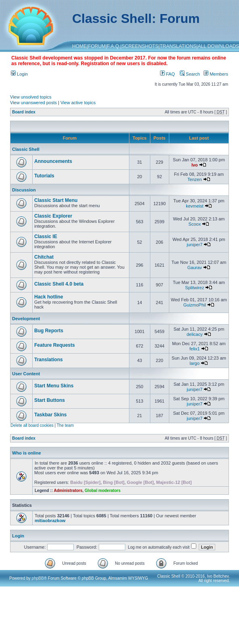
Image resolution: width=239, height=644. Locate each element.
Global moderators (103, 491)
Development (26, 319)
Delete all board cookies (32, 425)
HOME (79, 46)
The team (65, 425)
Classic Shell (26, 149)
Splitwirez (194, 288)
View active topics (78, 103)
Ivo (195, 165)
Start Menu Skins (54, 386)
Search (190, 74)
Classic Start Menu (56, 200)
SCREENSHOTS (140, 46)
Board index (24, 112)
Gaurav (195, 267)
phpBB (38, 578)
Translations (49, 360)
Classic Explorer (53, 216)
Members (216, 74)
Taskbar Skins (50, 415)
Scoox (195, 224)
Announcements (53, 161)
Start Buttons (50, 400)
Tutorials (44, 176)
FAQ (167, 74)
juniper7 (194, 245)
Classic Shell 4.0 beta (59, 284)
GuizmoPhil (195, 305)
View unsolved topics (31, 97)
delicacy (195, 334)
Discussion (24, 190)
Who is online (27, 453)
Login (19, 74)
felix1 (195, 349)
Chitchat (44, 257)
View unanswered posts (33, 103)
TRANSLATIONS (178, 46)
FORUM (97, 46)
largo (195, 363)
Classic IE (46, 237)
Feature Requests (55, 345)
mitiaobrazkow (50, 521)
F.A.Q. (113, 46)
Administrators (68, 491)
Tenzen (194, 179)
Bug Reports (49, 331)
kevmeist (194, 206)
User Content (26, 374)
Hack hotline (49, 297)
